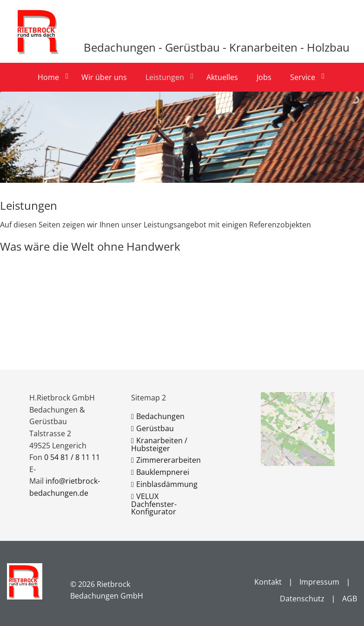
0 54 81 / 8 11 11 (72, 457)
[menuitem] (52, 77)
